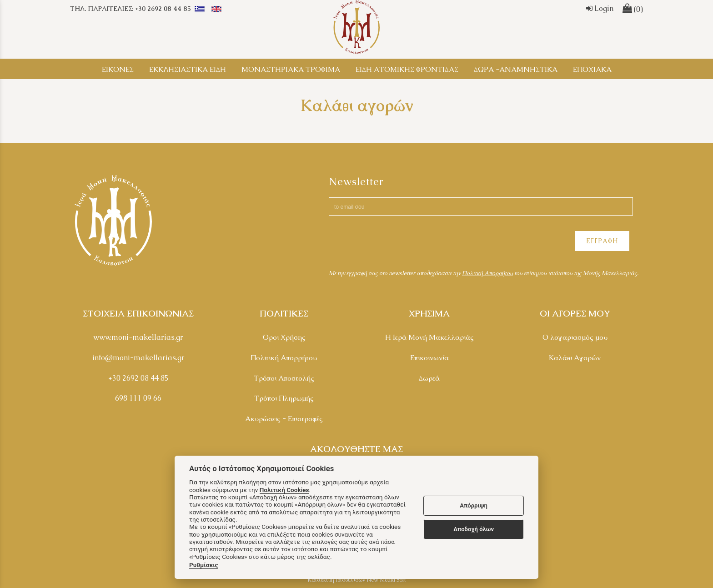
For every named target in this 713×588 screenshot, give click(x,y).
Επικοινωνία (429, 358)
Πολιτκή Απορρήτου (487, 273)
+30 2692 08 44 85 (138, 378)
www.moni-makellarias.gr (138, 337)
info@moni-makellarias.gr (138, 358)
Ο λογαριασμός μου (575, 337)
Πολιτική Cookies (284, 490)
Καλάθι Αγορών (575, 358)
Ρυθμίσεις (204, 565)
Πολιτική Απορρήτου (284, 358)
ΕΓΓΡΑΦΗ (602, 241)
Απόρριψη (474, 505)
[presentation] (398, 242)
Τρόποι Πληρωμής (284, 398)
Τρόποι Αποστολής (284, 378)
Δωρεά (429, 378)
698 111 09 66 (138, 398)
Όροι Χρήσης (284, 337)
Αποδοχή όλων (474, 529)
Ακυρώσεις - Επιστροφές (284, 419)
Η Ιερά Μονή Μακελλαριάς (429, 337)
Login (600, 8)
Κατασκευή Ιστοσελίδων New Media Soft (357, 580)
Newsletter (356, 182)
